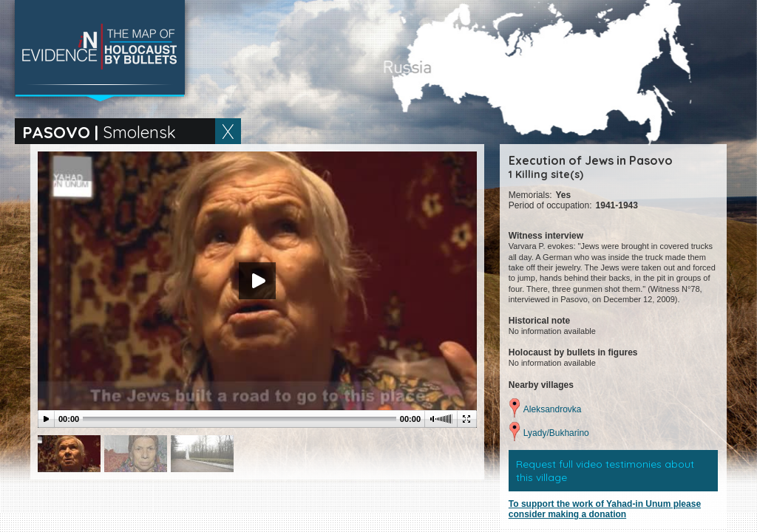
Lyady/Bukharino (556, 433)
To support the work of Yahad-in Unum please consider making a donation (605, 509)
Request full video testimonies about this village (605, 471)
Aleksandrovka (553, 409)
